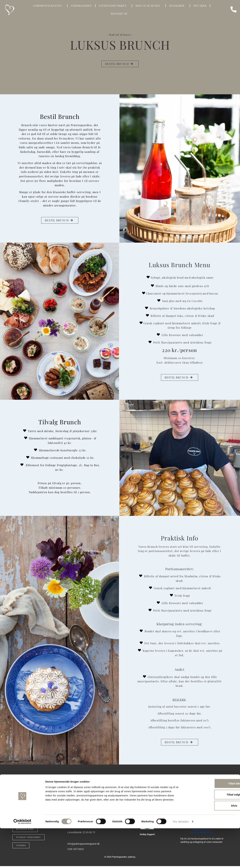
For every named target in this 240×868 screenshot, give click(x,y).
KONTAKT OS (120, 14)
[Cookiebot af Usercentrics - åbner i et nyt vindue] (22, 861)
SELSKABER (178, 6)
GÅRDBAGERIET (81, 6)
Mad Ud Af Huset (149, 6)
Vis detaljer (181, 861)
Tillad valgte (211, 834)
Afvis (211, 845)
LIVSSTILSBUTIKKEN (114, 6)
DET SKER (200, 6)
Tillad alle (211, 823)
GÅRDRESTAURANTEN (48, 6)
